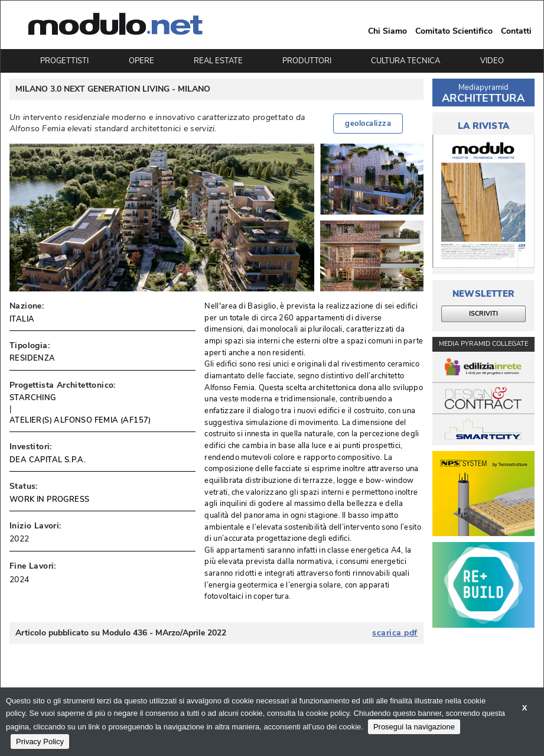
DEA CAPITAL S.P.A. (48, 460)
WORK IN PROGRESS (49, 499)
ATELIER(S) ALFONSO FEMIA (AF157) (80, 420)
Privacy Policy (40, 742)
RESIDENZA (32, 358)
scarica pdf (395, 633)
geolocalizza (368, 124)
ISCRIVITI (483, 314)
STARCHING (33, 398)
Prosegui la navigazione (414, 727)
